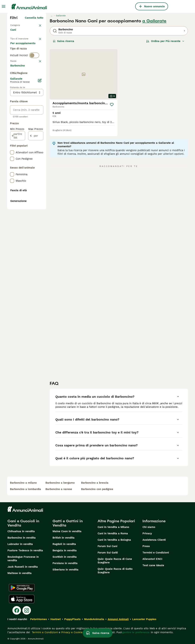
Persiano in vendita (65, 563)
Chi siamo (149, 527)
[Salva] (112, 105)
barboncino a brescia (95, 483)
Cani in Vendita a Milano (113, 527)
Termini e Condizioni (156, 553)
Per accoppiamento (26, 65)
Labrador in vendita (20, 544)
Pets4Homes (39, 619)
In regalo (19, 56)
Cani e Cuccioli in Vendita (23, 523)
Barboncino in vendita (22, 538)
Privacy (147, 533)
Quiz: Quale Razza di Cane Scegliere (115, 561)
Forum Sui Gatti (108, 553)
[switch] (34, 78)
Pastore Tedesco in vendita (25, 550)
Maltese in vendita (20, 573)
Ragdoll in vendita (64, 544)
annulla (38, 84)
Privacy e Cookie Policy (76, 632)
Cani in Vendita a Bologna (114, 540)
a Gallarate (154, 21)
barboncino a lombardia (25, 489)
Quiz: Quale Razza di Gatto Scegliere (115, 571)
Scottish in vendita (65, 557)
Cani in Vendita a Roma (113, 533)
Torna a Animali (21, 25)
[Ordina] (165, 41)
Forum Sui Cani (107, 546)
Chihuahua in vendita (21, 531)
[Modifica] (40, 180)
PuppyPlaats (72, 619)
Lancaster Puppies (144, 619)
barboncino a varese (59, 489)
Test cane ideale (153, 565)
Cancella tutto (34, 18)
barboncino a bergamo (60, 483)
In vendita (20, 47)
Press (146, 546)
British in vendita (64, 538)
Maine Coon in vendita (67, 531)
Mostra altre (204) (31, 165)
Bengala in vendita (65, 550)
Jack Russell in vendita (23, 567)
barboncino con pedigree (97, 489)
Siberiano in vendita (65, 570)
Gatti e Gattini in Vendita (68, 523)
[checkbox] (12, 102)
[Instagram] (27, 610)
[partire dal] (18, 235)
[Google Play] (22, 588)
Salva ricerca (64, 41)
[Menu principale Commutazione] (4, 6)
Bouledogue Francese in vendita (23, 559)
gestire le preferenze (136, 632)
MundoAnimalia (94, 619)
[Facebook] (17, 610)
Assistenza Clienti (154, 540)
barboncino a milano (23, 483)
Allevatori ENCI (152, 559)
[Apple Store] (22, 599)
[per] (36, 235)
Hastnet (56, 619)
